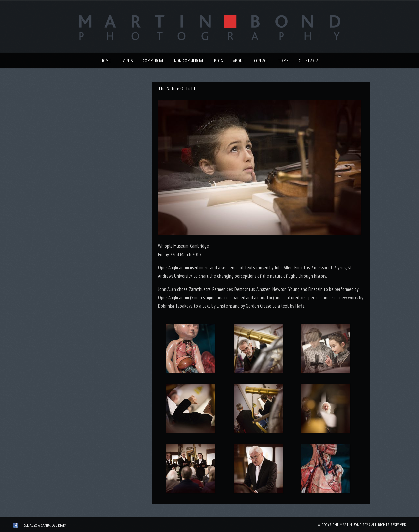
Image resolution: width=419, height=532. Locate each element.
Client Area (308, 61)
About (238, 61)
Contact (261, 61)
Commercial (153, 61)
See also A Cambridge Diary (45, 525)
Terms (283, 61)
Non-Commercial (189, 61)
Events (127, 61)
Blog (219, 61)
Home (106, 61)
